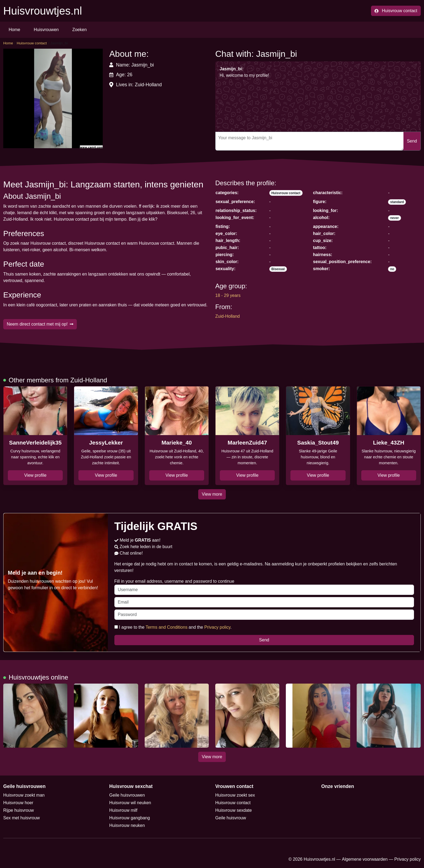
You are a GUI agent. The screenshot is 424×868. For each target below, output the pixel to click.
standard (397, 202)
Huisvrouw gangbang (130, 818)
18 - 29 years (228, 295)
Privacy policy (217, 627)
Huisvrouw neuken (127, 825)
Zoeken (79, 30)
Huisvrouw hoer (18, 803)
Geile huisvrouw (231, 818)
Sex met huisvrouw (21, 818)
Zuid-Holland (228, 316)
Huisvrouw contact (396, 11)
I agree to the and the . (173, 627)
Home (14, 30)
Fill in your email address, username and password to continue (264, 587)
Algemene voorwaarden (365, 859)
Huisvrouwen (46, 30)
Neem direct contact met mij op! (40, 324)
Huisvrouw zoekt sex (235, 795)
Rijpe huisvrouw (19, 810)
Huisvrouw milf (123, 810)
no (392, 269)
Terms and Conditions (166, 627)
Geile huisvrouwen (127, 795)
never (395, 218)
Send (412, 141)
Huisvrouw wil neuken (130, 803)
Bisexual (278, 269)
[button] (53, 98)
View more (212, 494)
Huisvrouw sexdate (233, 810)
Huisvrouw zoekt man (24, 795)
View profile (35, 475)
